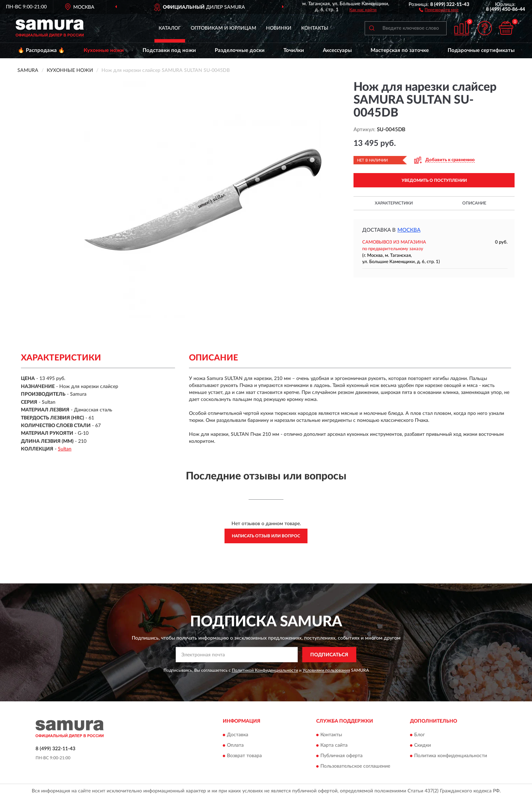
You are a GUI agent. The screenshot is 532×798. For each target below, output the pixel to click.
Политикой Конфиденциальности (265, 670)
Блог (420, 735)
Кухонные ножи (104, 50)
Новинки (279, 28)
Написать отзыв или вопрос (266, 536)
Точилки (294, 50)
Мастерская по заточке (400, 50)
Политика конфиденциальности (451, 756)
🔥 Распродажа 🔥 (41, 50)
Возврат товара (244, 756)
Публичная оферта (341, 756)
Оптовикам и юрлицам (223, 28)
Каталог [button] (170, 28)
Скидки (423, 745)
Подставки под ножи (169, 50)
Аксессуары (337, 50)
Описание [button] (474, 203)
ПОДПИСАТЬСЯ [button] (329, 655)
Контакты (315, 28)
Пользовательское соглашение (355, 766)
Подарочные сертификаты (481, 50)
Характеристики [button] (394, 203)
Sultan (65, 449)
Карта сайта (334, 745)
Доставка (238, 735)
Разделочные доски (240, 50)
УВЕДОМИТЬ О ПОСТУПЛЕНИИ (434, 180)
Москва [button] (409, 230)
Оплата (235, 745)
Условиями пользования (326, 670)
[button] (439, 9)
